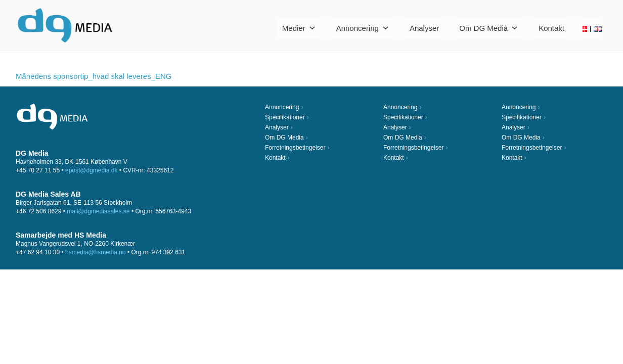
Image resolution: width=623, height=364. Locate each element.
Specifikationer (285, 117)
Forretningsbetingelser (295, 148)
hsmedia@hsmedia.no (96, 252)
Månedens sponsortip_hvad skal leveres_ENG (94, 76)
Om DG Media (489, 28)
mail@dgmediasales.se (98, 211)
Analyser (424, 28)
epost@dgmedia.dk (92, 170)
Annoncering (363, 28)
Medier (299, 28)
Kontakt (551, 28)
